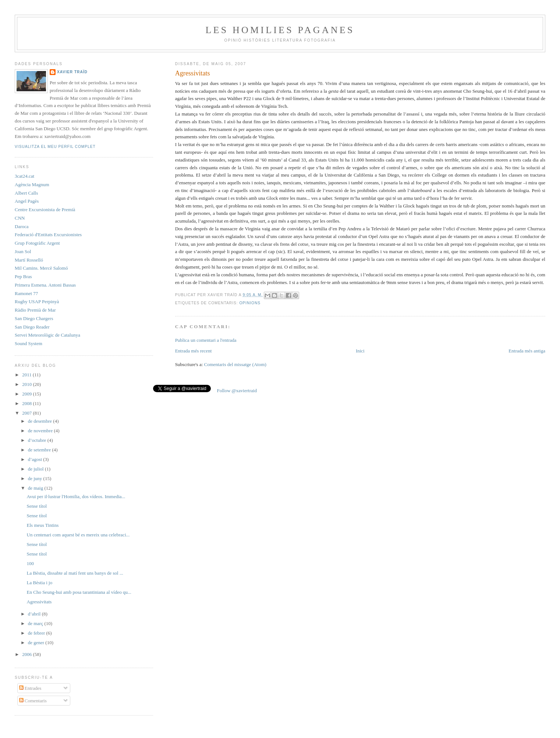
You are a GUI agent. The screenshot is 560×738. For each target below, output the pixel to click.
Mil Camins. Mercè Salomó (41, 268)
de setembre (40, 450)
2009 (27, 394)
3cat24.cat (24, 176)
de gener (37, 643)
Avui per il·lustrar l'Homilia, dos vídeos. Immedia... (76, 496)
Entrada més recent (194, 351)
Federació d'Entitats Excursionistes (48, 235)
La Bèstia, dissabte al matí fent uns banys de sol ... (75, 573)
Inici (360, 351)
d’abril (35, 614)
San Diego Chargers (34, 318)
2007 (27, 413)
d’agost (36, 459)
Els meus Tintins (43, 525)
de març (36, 623)
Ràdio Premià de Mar (35, 310)
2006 (27, 654)
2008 (27, 403)
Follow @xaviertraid (237, 391)
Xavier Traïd (72, 72)
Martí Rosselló (29, 260)
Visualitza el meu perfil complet (55, 147)
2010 (27, 384)
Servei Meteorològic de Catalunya (47, 335)
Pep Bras (23, 276)
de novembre (41, 431)
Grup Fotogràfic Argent (37, 243)
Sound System (29, 343)
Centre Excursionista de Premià (45, 210)
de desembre (41, 421)
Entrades (30, 688)
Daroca (22, 226)
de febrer (37, 633)
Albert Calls (26, 193)
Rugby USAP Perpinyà (37, 301)
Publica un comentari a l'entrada (206, 340)
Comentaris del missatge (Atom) (235, 364)
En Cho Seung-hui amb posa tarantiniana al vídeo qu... (79, 592)
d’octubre (38, 440)
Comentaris (33, 701)
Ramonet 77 (26, 293)
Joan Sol (23, 251)
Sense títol (37, 506)
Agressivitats (39, 602)
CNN (20, 218)
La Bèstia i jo (40, 583)
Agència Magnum (32, 184)
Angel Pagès (27, 201)
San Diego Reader (32, 327)
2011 (27, 375)
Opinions (250, 303)
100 (31, 563)
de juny (36, 478)
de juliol (36, 469)
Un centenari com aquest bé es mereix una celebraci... (78, 535)
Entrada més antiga (527, 351)
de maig (36, 488)
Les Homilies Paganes (280, 30)
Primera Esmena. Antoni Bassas (45, 285)
